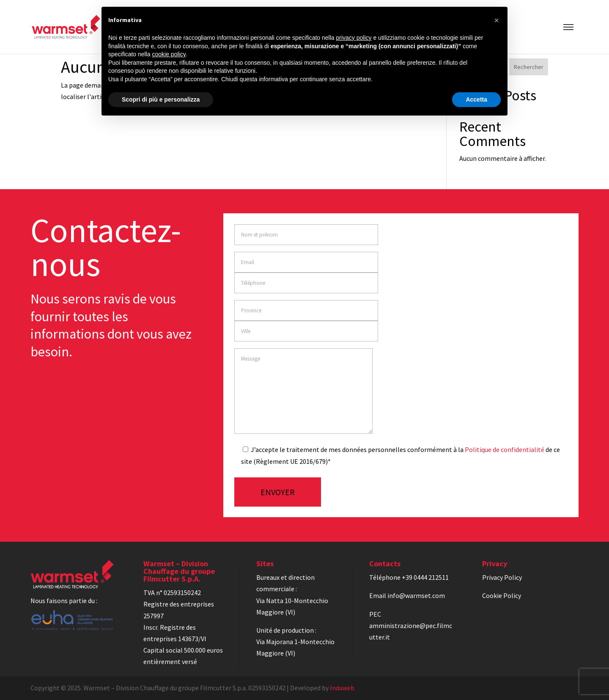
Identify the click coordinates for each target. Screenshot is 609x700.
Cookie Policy (502, 595)
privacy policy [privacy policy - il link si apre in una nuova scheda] (354, 38)
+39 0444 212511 (425, 577)
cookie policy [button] (169, 54)
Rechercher (529, 67)
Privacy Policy (502, 577)
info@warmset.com (416, 595)
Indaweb (342, 688)
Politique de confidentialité (505, 449)
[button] (497, 20)
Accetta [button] (476, 99)
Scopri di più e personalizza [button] (161, 99)
